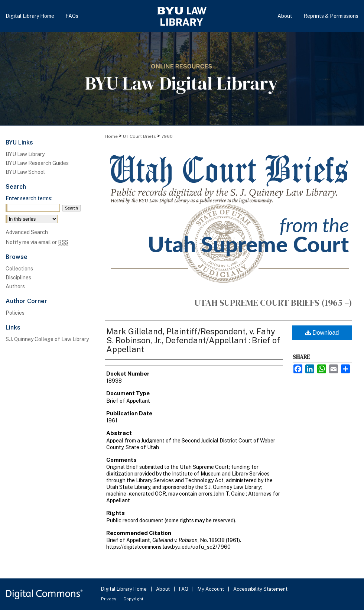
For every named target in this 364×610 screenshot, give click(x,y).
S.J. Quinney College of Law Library (47, 339)
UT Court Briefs (139, 136)
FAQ (184, 589)
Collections (19, 269)
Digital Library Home (124, 589)
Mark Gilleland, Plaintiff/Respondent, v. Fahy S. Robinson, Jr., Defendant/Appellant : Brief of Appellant (193, 340)
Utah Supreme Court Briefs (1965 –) (273, 303)
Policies (15, 313)
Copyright (133, 599)
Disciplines (18, 278)
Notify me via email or (37, 242)
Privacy (109, 599)
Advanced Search (27, 232)
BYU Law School (25, 172)
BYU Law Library (25, 154)
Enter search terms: (29, 198)
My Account (211, 589)
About (163, 589)
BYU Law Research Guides (37, 163)
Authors (15, 286)
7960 (167, 136)
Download (322, 333)
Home (111, 136)
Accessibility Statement (260, 589)
